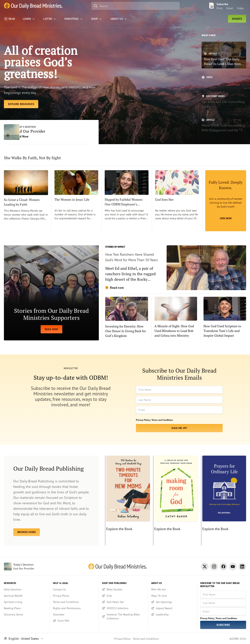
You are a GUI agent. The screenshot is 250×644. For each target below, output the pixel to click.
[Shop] (97, 19)
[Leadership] (172, 614)
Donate (237, 19)
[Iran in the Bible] (224, 80)
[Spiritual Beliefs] (25, 596)
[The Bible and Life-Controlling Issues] (224, 102)
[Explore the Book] (128, 501)
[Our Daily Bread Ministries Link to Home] (33, 6)
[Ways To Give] (172, 596)
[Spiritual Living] (25, 602)
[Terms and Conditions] (74, 602)
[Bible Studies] (123, 589)
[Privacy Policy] (74, 596)
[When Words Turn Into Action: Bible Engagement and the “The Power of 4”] (224, 125)
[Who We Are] (172, 589)
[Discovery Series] (25, 614)
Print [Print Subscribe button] (220, 8)
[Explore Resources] (21, 104)
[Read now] (176, 268)
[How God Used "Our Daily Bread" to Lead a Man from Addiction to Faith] (224, 55)
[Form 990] (74, 621)
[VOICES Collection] (123, 608)
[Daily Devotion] (25, 589)
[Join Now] (226, 201)
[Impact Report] (172, 608)
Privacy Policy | (143, 420)
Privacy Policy (122, 639)
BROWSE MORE (27, 532)
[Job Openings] (172, 602)
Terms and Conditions (162, 420)
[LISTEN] (50, 19)
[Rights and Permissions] (74, 608)
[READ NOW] (51, 293)
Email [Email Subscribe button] (230, 8)
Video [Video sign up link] (240, 8)
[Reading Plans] (25, 608)
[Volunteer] (74, 614)
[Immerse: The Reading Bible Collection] (123, 616)
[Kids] (123, 596)
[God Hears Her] (123, 602)
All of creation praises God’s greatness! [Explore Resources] (41, 62)
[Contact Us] (74, 589)
